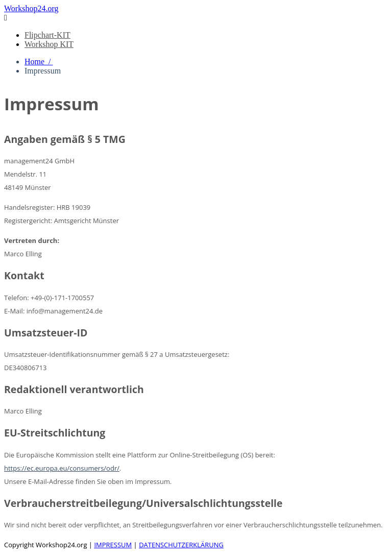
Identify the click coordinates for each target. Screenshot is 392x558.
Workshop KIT (49, 44)
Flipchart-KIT (47, 35)
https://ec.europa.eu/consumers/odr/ (62, 468)
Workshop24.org (31, 8)
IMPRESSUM (113, 545)
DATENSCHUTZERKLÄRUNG (181, 545)
